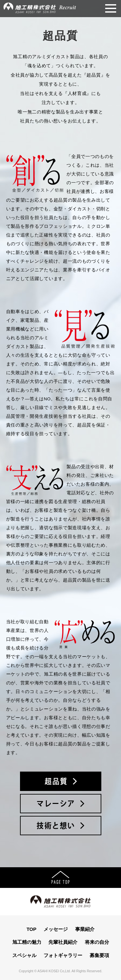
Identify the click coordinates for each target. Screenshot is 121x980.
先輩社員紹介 (63, 942)
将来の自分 (97, 942)
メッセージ (56, 929)
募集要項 (99, 955)
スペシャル (24, 955)
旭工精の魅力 (27, 942)
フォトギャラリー (63, 955)
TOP (31, 929)
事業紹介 (85, 929)
